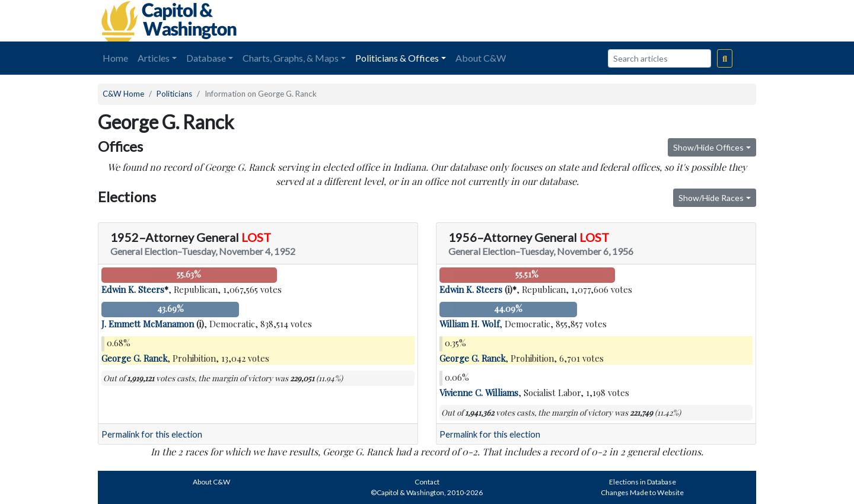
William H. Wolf (469, 324)
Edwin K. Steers (133, 289)
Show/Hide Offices (708, 147)
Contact (427, 482)
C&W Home (123, 94)
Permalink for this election (152, 434)
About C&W (481, 58)
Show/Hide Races (711, 198)
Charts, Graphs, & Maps (291, 58)
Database (206, 58)
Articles (154, 58)
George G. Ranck (134, 358)
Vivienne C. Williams (479, 393)
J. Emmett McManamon (148, 324)
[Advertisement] (623, 21)
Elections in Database (643, 482)
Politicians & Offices (397, 58)
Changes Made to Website (642, 492)
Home (115, 58)
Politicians (174, 94)
